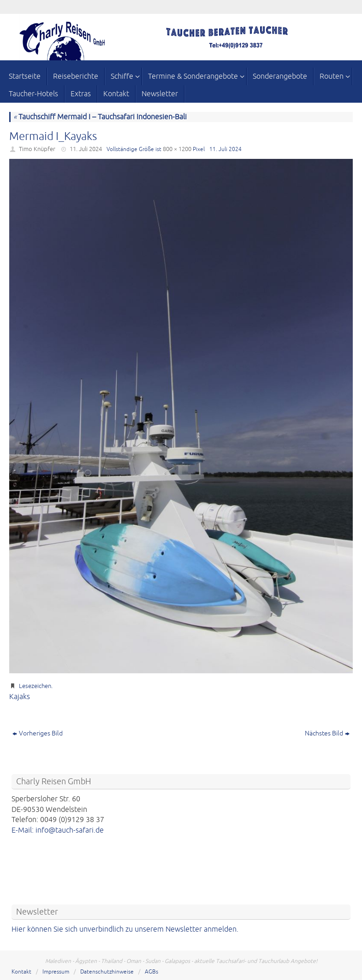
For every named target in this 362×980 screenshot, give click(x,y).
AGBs (151, 972)
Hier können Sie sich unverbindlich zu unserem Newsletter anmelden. (125, 929)
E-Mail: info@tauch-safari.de (58, 830)
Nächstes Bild (327, 733)
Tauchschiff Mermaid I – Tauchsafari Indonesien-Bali (100, 117)
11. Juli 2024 (86, 149)
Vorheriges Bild (38, 733)
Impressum (56, 972)
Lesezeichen (35, 686)
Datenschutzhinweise (107, 972)
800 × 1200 (177, 149)
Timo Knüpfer (37, 149)
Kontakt (21, 972)
